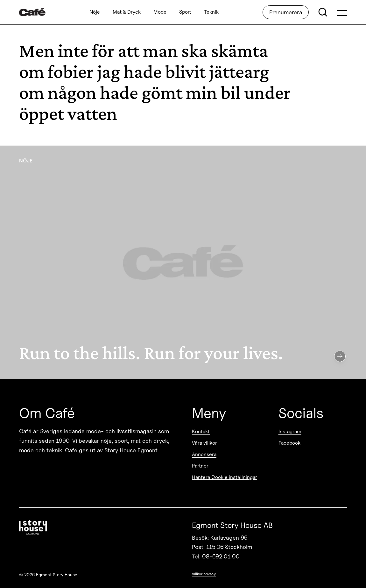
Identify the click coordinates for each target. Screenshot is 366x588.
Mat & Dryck (127, 12)
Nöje (95, 12)
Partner (200, 466)
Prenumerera (286, 12)
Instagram (290, 431)
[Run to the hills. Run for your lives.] (183, 262)
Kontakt (201, 431)
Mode (160, 12)
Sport (185, 12)
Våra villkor (204, 443)
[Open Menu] (342, 12)
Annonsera (204, 454)
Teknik (211, 12)
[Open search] (323, 12)
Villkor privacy (204, 574)
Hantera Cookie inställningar (225, 477)
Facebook (289, 443)
